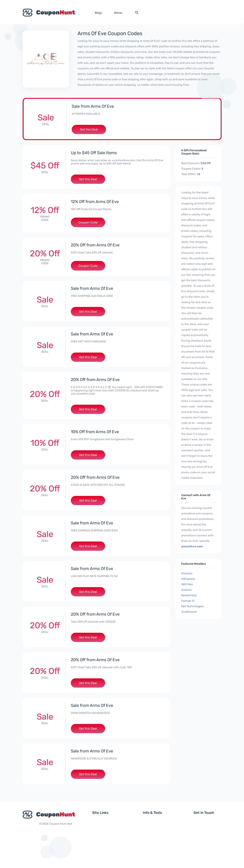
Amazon (186, 590)
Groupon (187, 573)
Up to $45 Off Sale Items (94, 153)
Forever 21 (188, 601)
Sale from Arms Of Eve (93, 106)
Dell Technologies (192, 606)
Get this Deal (89, 129)
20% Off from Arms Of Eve (95, 245)
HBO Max (187, 584)
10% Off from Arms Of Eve (95, 432)
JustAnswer (189, 612)
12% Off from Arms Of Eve (95, 202)
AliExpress (188, 579)
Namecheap (189, 595)
